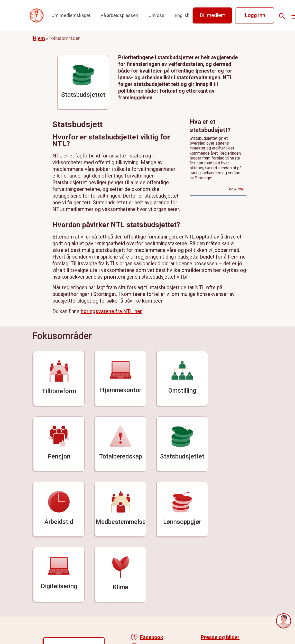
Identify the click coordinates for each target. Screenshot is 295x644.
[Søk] (282, 16)
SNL (241, 189)
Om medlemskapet (71, 15)
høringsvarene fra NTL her (111, 311)
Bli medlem (213, 15)
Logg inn (255, 15)
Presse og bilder (220, 637)
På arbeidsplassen (119, 15)
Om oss (156, 15)
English (182, 15)
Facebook (152, 637)
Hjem (39, 38)
